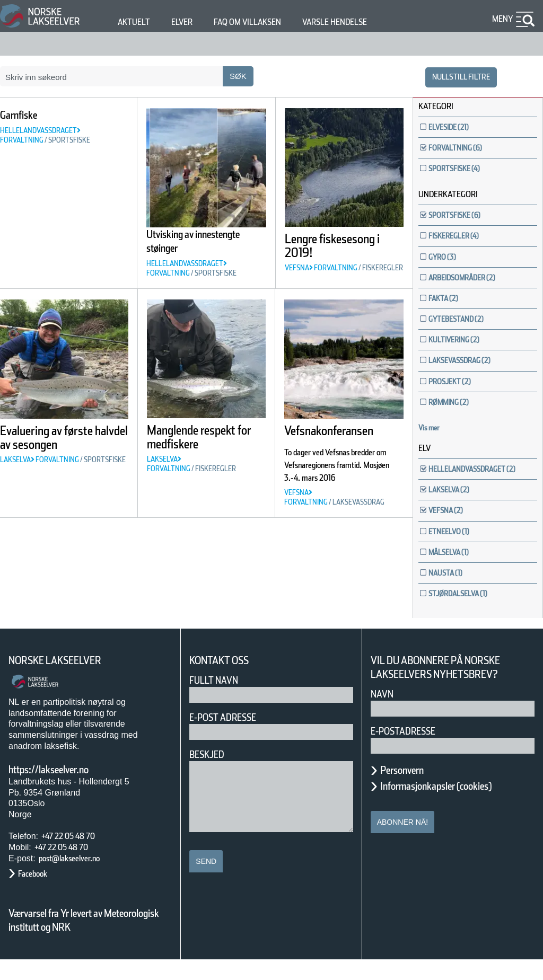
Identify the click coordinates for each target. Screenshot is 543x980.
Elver (188, 22)
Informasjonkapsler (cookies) (457, 806)
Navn (384, 714)
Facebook (38, 894)
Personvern (410, 790)
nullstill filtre (455, 77)
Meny (501, 19)
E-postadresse (410, 751)
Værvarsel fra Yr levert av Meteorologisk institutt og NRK (89, 940)
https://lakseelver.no (62, 790)
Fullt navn (218, 700)
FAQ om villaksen (264, 22)
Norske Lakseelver (65, 681)
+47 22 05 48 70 (77, 856)
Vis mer (434, 428)
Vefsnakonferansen (345, 449)
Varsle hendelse (366, 22)
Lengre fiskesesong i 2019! (326, 253)
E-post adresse (230, 738)
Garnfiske (25, 115)
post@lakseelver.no (80, 879)
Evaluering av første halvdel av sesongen (64, 463)
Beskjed (210, 775)
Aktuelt (136, 22)
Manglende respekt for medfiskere (182, 462)
